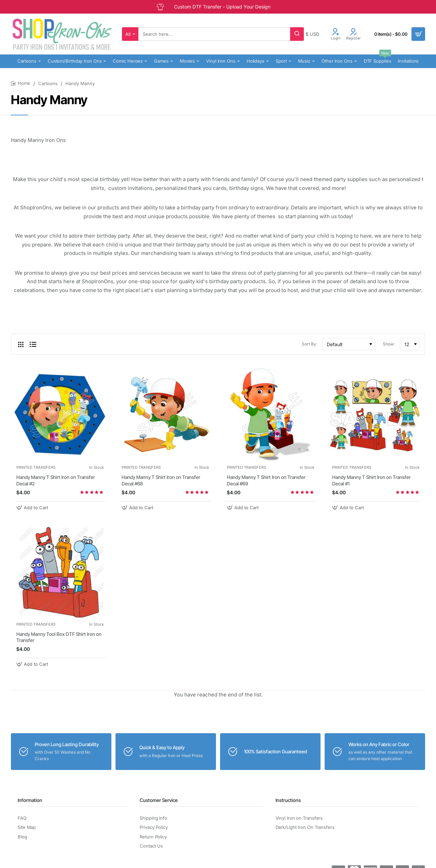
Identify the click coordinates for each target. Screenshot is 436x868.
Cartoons (48, 83)
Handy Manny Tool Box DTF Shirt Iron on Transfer (59, 637)
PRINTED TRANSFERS (36, 467)
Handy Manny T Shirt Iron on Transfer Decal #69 (266, 480)
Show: (389, 344)
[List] (33, 344)
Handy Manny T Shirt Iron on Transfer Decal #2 (56, 480)
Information (30, 800)
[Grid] (21, 344)
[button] (33, 508)
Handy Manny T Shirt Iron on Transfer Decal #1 (371, 480)
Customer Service (159, 800)
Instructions (288, 800)
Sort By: (309, 344)
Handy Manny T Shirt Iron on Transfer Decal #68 (161, 480)
